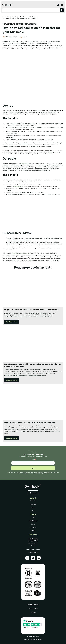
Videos (33, 531)
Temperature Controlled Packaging (26, 17)
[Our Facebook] (27, 558)
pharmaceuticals (23, 145)
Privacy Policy (33, 609)
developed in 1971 (25, 163)
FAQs (33, 511)
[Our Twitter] (33, 558)
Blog (33, 518)
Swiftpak (33, 498)
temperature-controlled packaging (21, 253)
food (12, 145)
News (33, 524)
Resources (33, 527)
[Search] (62, 10)
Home (4, 17)
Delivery (33, 612)
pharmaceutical (18, 186)
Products (33, 501)
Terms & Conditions (33, 605)
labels (50, 152)
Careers (33, 508)
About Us (33, 504)
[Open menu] (62, 5)
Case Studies (33, 521)
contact (30, 261)
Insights (11, 17)
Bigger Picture (37, 639)
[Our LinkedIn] (39, 558)
